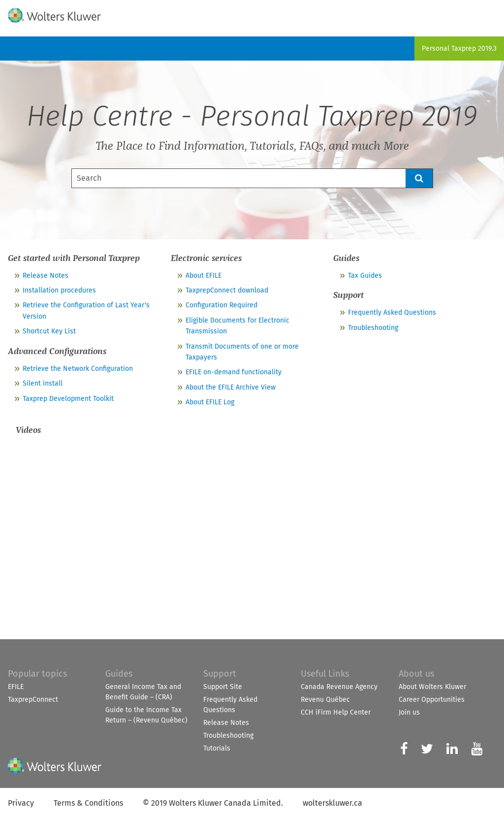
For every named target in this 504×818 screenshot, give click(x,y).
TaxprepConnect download (227, 290)
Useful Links (325, 674)
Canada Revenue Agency (339, 687)
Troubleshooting (373, 328)
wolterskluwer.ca (332, 803)
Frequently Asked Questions (392, 312)
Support (220, 674)
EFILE (16, 687)
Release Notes (46, 276)
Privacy (21, 803)
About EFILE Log (210, 402)
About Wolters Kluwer (432, 687)
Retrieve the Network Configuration (78, 369)
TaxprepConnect (33, 700)
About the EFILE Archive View (231, 387)
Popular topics (37, 674)
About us (416, 674)
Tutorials (217, 748)
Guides (119, 674)
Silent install (43, 383)
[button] (419, 178)
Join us (409, 712)
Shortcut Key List (49, 331)
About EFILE (204, 276)
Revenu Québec (325, 700)
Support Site (223, 687)
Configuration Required (221, 305)
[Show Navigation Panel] (491, 13)
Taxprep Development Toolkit (68, 399)
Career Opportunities (432, 700)
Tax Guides (365, 276)
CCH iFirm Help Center (336, 712)
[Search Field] (252, 178)
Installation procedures (59, 290)
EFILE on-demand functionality (234, 372)
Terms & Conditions (88, 803)
